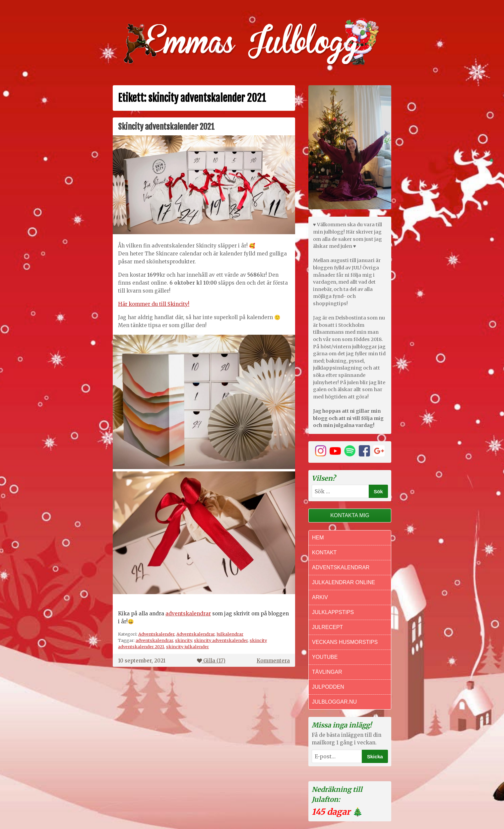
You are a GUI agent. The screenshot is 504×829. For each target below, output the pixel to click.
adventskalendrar (188, 614)
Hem (318, 538)
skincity (184, 640)
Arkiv (320, 597)
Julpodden (328, 687)
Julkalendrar (230, 634)
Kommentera (273, 661)
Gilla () (211, 661)
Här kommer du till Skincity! (154, 304)
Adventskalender (156, 634)
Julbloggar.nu (334, 702)
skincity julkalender (188, 647)
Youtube (325, 657)
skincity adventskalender (221, 640)
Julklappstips (333, 612)
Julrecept (327, 627)
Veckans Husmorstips (345, 642)
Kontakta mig (350, 515)
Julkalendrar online (344, 582)
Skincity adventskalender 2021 (166, 127)
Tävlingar (327, 672)
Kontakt (324, 553)
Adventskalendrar (195, 634)
